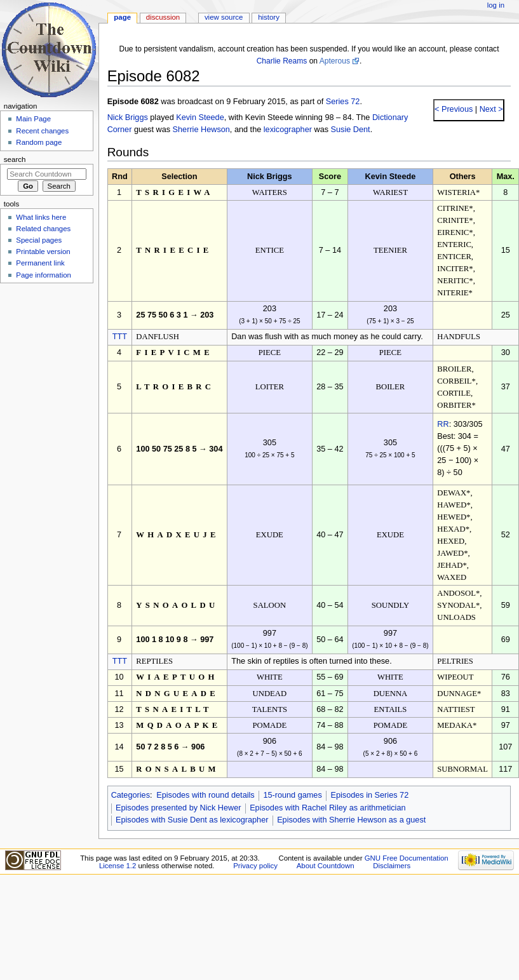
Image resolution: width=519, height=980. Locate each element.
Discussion (163, 17)
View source (224, 17)
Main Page (33, 119)
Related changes (43, 229)
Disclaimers (392, 866)
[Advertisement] (46, 383)
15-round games (292, 795)
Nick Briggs (128, 117)
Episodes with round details (205, 795)
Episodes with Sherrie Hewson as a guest (351, 820)
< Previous (454, 109)
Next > (490, 109)
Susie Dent (351, 130)
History (269, 17)
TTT (120, 337)
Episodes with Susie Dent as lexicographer (192, 820)
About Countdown (326, 866)
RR (443, 424)
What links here (41, 217)
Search (15, 159)
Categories (131, 795)
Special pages (39, 240)
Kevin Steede (200, 117)
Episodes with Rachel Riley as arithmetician (327, 808)
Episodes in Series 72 (369, 795)
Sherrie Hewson (201, 130)
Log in (496, 5)
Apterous (335, 61)
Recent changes (42, 131)
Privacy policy (255, 866)
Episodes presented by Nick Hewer (178, 808)
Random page (39, 142)
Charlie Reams (282, 61)
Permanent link (40, 263)
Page (122, 17)
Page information (44, 275)
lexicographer (288, 130)
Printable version (43, 252)
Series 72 (343, 102)
